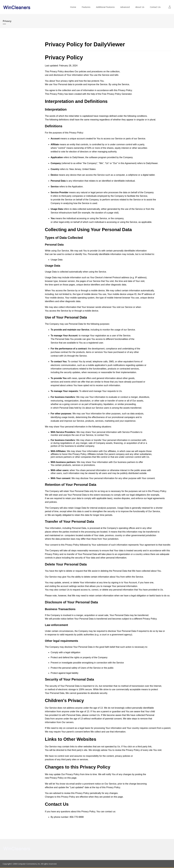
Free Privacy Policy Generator (117, 94)
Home (73, 7)
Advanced (125, 7)
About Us (140, 7)
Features (86, 7)
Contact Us (155, 7)
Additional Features (105, 7)
